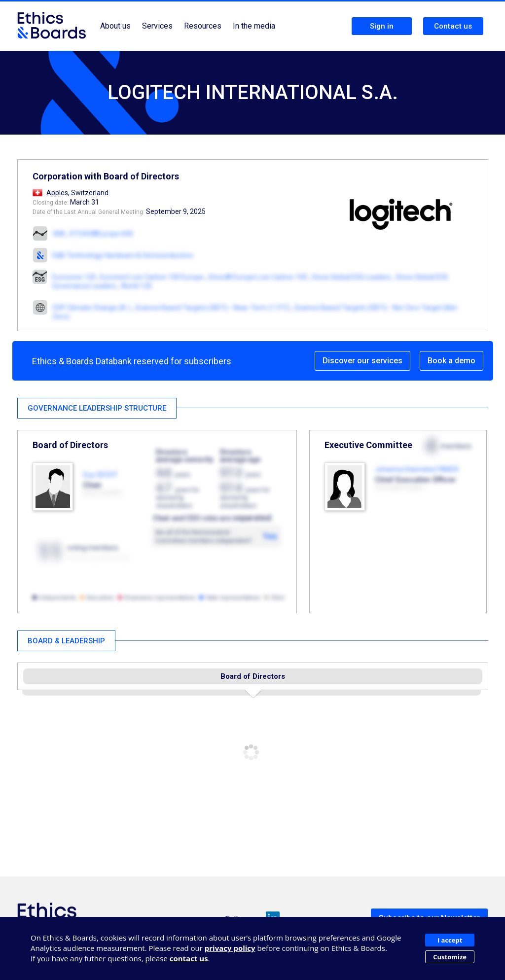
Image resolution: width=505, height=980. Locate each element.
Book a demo (451, 361)
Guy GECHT (100, 475)
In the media (254, 26)
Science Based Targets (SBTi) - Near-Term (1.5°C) (213, 308)
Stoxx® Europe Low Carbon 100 (258, 277)
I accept (450, 940)
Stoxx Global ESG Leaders (351, 277)
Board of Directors (253, 676)
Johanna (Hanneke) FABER (417, 469)
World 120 (136, 286)
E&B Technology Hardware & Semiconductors (123, 255)
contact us (189, 958)
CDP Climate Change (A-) (91, 308)
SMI (59, 234)
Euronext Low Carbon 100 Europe (152, 277)
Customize (450, 957)
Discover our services (362, 361)
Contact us (453, 26)
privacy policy (230, 948)
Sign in (382, 26)
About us (115, 26)
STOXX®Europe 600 (101, 234)
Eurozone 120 (74, 277)
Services (157, 26)
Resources (203, 26)
